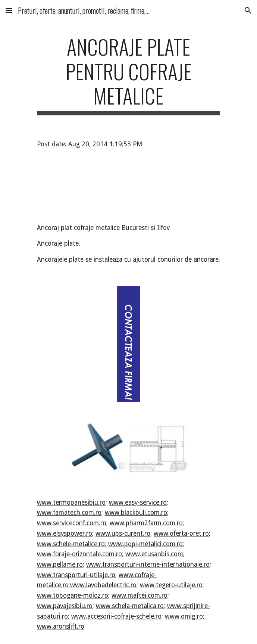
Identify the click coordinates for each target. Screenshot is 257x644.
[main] (128, 75)
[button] (9, 10)
